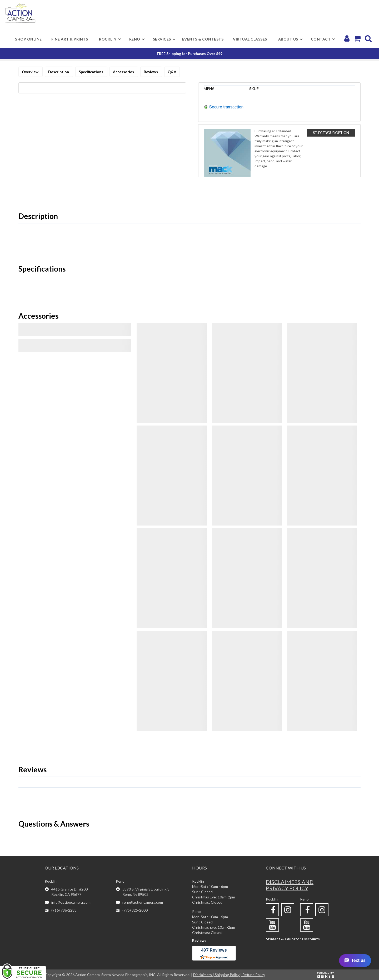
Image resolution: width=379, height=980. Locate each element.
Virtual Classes (250, 39)
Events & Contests (203, 39)
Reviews (151, 72)
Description (59, 72)
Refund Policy (254, 975)
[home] (20, 13)
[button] (108, 39)
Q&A (172, 72)
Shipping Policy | (229, 975)
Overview (31, 72)
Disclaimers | (204, 975)
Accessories (124, 72)
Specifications (91, 72)
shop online (28, 39)
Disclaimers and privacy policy (290, 885)
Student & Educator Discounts (293, 939)
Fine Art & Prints (70, 39)
